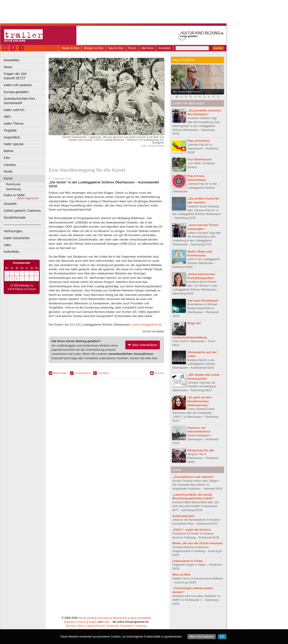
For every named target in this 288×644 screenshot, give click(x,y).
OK (222, 637)
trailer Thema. (14, 124)
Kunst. (8, 178)
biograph (69, 622)
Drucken (159, 373)
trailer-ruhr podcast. (18, 85)
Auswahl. (10, 204)
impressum (104, 618)
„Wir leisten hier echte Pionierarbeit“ (203, 377)
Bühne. (9, 151)
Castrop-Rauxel (95, 626)
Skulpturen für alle (201, 450)
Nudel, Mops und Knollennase (200, 253)
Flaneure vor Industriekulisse (199, 430)
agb (132, 618)
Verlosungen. (13, 231)
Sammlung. (14, 189)
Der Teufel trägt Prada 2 (187, 92)
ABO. (8, 117)
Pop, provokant (198, 141)
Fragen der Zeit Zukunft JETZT (25, 76)
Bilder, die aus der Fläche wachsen (198, 543)
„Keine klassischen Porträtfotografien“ (201, 276)
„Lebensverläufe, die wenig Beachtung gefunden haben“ (193, 497)
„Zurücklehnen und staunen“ (193, 477)
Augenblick (12, 137)
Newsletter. (12, 60)
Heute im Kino (70, 48)
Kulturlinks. (12, 252)
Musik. (9, 171)
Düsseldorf (127, 626)
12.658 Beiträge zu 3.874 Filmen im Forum (22, 287)
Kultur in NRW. (15, 195)
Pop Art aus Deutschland (196, 178)
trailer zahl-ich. (15, 110)
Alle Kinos (147, 48)
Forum (132, 48)
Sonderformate (15, 218)
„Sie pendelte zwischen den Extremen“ (204, 112)
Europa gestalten (16, 92)
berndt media (87, 618)
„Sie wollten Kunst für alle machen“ (203, 200)
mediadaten (144, 618)
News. (8, 67)
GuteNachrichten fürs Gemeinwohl (19, 101)
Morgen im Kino (94, 48)
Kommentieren (83, 373)
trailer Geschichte (17, 238)
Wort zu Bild (181, 575)
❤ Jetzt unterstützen (143, 345)
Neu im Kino (116, 48)
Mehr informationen (202, 637)
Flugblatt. (10, 130)
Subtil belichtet (183, 516)
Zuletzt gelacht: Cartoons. (23, 211)
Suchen (218, 48)
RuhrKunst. (14, 184)
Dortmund (112, 626)
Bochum (71, 626)
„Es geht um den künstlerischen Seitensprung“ (199, 401)
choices (82, 622)
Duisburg (141, 626)
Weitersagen (60, 373)
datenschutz (120, 618)
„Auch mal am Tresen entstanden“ (203, 227)
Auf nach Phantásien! (203, 301)
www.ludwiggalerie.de (147, 325)
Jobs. (8, 245)
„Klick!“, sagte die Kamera (192, 530)
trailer (106, 622)
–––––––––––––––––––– (22, 224)
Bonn (81, 626)
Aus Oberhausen (200, 159)
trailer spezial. (14, 144)
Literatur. (10, 165)
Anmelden (165, 48)
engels (93, 622)
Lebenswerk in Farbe (187, 561)
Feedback (103, 373)
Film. (7, 158)
